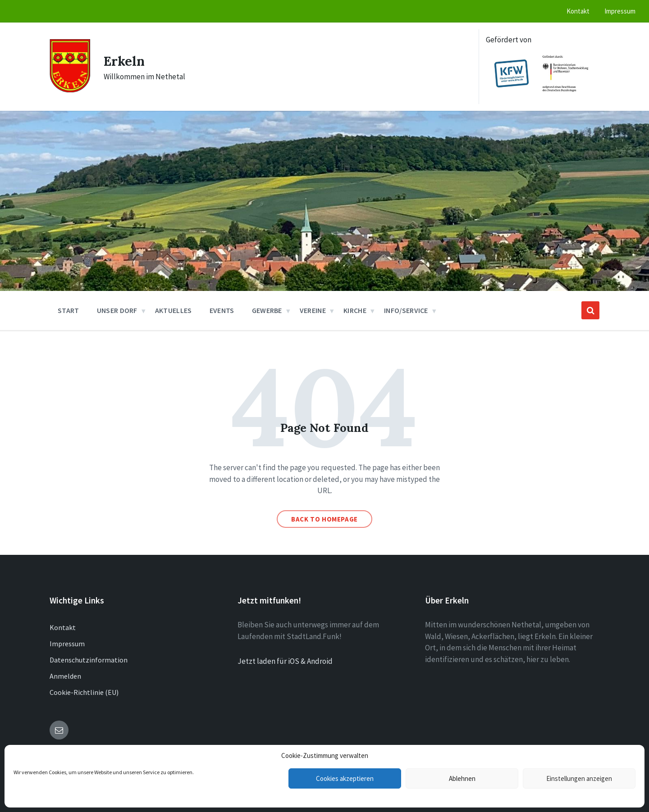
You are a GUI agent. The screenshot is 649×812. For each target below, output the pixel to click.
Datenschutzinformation (89, 660)
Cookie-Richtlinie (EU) (84, 692)
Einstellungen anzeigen (579, 778)
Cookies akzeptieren (345, 778)
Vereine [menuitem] (313, 310)
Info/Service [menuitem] (406, 310)
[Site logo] (70, 90)
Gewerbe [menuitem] (267, 310)
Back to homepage (324, 519)
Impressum (67, 644)
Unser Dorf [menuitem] (117, 310)
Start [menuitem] (69, 310)
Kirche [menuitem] (355, 310)
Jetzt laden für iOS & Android (285, 661)
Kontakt (63, 627)
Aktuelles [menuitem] (174, 310)
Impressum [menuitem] (620, 11)
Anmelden (65, 676)
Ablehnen (462, 778)
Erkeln (125, 61)
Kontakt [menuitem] (578, 11)
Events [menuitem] (222, 310)
